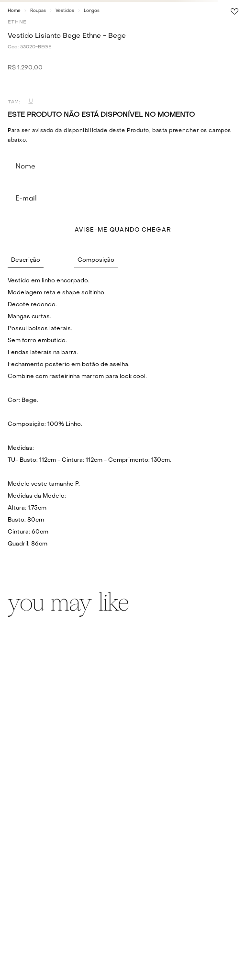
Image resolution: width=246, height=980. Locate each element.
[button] (31, 102)
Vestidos (65, 11)
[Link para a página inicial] (14, 11)
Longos (92, 11)
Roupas (38, 11)
